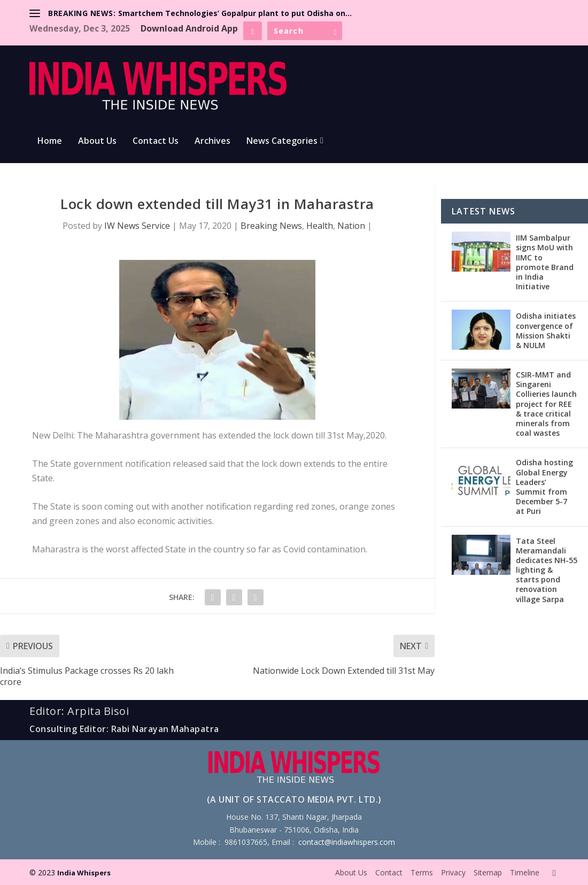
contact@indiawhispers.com (347, 842)
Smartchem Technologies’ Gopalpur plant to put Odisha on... (235, 13)
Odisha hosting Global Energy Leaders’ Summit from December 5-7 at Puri (544, 487)
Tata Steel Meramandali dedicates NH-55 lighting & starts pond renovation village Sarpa (547, 570)
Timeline (525, 872)
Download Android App (189, 28)
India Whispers (84, 873)
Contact (389, 872)
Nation (351, 226)
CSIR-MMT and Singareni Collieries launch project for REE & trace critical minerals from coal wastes (546, 404)
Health (320, 226)
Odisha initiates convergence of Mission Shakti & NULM (546, 330)
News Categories (282, 141)
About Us (97, 141)
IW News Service (137, 226)
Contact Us (156, 141)
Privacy (453, 872)
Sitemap (488, 872)
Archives (212, 141)
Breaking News (271, 226)
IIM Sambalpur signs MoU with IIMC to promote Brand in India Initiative (545, 262)
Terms (422, 872)
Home (50, 141)
